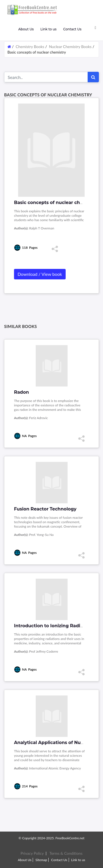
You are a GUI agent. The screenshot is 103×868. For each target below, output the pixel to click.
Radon (21, 392)
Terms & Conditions (66, 853)
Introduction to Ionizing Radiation (53, 626)
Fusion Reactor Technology (45, 509)
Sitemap (41, 860)
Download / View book (40, 274)
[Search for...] (46, 77)
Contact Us (72, 29)
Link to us (48, 29)
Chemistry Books (30, 47)
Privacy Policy (32, 853)
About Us (26, 29)
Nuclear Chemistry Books (70, 47)
